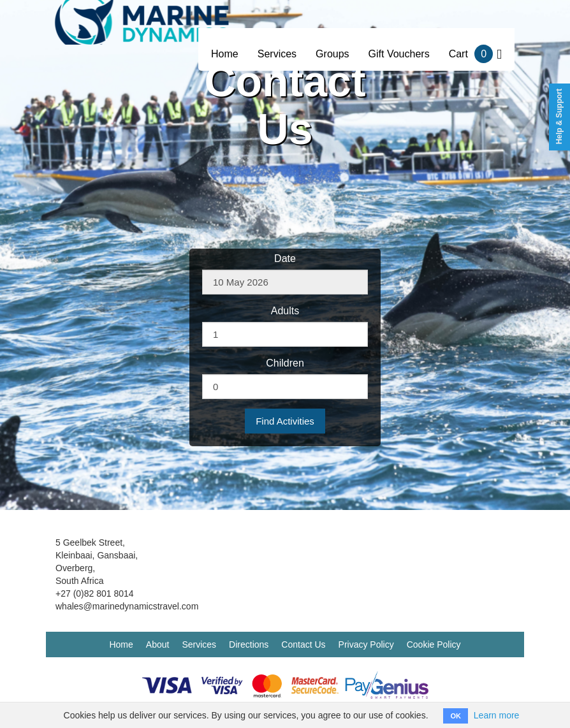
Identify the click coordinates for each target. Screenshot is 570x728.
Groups (332, 54)
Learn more (497, 715)
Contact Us (303, 644)
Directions (249, 644)
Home (225, 54)
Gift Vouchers (399, 54)
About (158, 644)
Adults (285, 311)
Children (285, 363)
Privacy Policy (366, 644)
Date (285, 258)
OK (456, 716)
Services (277, 54)
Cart (475, 54)
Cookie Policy (434, 644)
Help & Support (559, 116)
